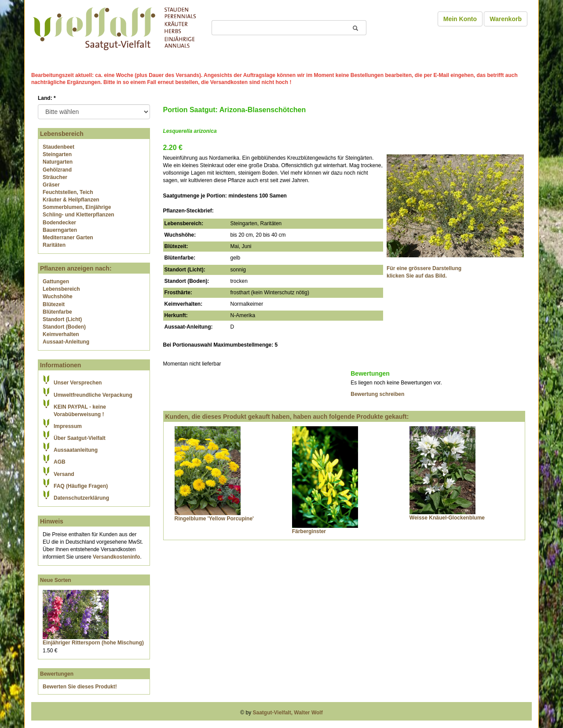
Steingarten (57, 154)
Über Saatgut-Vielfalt (80, 438)
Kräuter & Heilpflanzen (71, 200)
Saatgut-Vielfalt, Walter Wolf (288, 713)
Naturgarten (58, 162)
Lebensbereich (61, 289)
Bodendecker (59, 223)
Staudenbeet (58, 147)
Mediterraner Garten (68, 238)
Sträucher (55, 177)
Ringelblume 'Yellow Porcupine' (214, 519)
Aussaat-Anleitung (66, 342)
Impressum (68, 426)
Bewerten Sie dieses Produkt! (80, 687)
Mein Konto (460, 19)
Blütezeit (54, 304)
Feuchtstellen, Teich (68, 192)
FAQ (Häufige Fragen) (81, 486)
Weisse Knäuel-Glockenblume (447, 518)
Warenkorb (506, 19)
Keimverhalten (61, 334)
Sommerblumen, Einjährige (77, 207)
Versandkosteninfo (116, 557)
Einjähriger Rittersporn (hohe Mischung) (93, 643)
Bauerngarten (60, 230)
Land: (47, 98)
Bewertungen (57, 674)
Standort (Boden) (64, 327)
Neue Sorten (56, 580)
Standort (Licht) (62, 319)
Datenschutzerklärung (81, 498)
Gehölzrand (57, 170)
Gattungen (56, 282)
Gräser (51, 185)
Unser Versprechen (78, 383)
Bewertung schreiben (377, 394)
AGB (60, 462)
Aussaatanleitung (76, 450)
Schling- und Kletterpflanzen (79, 215)
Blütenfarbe (57, 312)
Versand (64, 474)
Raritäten (54, 245)
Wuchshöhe (58, 296)
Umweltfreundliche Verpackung (93, 395)
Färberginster (309, 531)
